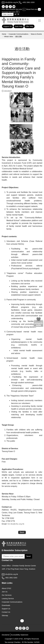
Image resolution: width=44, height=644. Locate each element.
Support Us (8, 26)
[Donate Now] (38, 322)
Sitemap (5, 615)
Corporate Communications (18, 34)
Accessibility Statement (19, 635)
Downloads (6, 605)
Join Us (5, 592)
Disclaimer (6, 635)
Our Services (7, 595)
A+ (17, 12)
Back (22, 532)
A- (24, 9)
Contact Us (6, 612)
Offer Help (29, 26)
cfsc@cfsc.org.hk (10, 2)
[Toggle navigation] (40, 20)
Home (4, 34)
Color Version (8, 14)
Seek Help (19, 26)
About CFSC (7, 588)
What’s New (9, 37)
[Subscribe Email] (13, 556)
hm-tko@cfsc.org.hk (16, 524)
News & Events (36, 34)
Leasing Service (8, 599)
